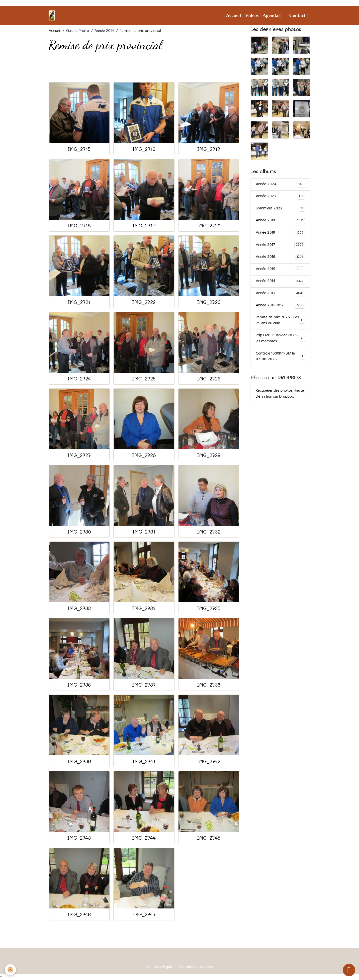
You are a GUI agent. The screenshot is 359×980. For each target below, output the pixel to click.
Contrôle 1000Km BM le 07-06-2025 (280, 358)
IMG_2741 (144, 761)
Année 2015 (280, 270)
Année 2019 (280, 221)
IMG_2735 (209, 608)
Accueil (233, 15)
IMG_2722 (144, 302)
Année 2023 (280, 197)
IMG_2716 (144, 149)
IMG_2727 (79, 455)
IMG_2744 (144, 838)
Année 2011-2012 (280, 307)
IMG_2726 (209, 379)
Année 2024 (280, 185)
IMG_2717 (209, 149)
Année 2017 (280, 246)
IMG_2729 (209, 455)
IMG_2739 (79, 761)
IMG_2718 (79, 225)
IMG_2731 (144, 532)
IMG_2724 (79, 379)
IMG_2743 (79, 838)
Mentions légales (160, 967)
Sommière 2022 (280, 209)
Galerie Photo (78, 31)
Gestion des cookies (196, 967)
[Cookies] (11, 970)
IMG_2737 (144, 685)
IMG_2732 (209, 532)
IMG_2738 (209, 685)
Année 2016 (280, 258)
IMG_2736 (79, 685)
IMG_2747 (144, 914)
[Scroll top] (349, 970)
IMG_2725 (144, 379)
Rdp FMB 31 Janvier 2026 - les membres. (280, 340)
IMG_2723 (209, 302)
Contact (298, 15)
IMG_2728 (144, 455)
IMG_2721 (79, 302)
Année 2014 (104, 31)
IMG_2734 (144, 608)
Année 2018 (280, 234)
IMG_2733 (79, 608)
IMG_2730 (79, 532)
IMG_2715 (79, 149)
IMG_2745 (209, 838)
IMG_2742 (209, 761)
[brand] (53, 15)
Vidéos (252, 15)
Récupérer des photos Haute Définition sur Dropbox (280, 396)
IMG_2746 (79, 914)
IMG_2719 (144, 225)
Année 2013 (280, 295)
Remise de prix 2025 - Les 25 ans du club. (281, 322)
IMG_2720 (209, 225)
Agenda (271, 15)
